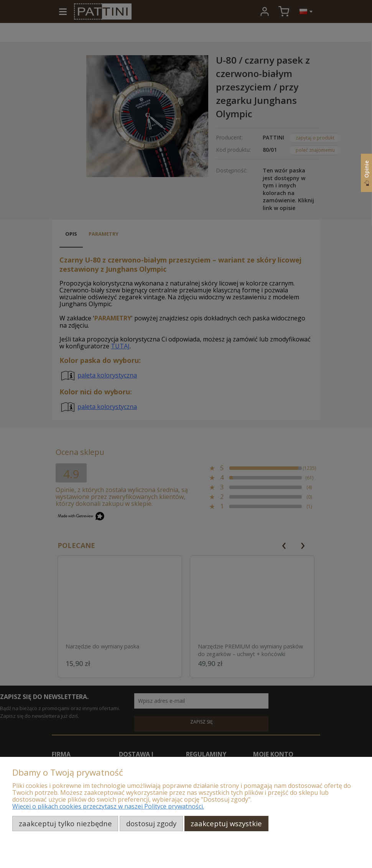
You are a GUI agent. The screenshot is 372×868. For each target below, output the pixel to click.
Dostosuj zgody (151, 823)
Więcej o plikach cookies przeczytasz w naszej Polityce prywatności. (108, 806)
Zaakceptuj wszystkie (226, 823)
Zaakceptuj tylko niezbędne (65, 823)
